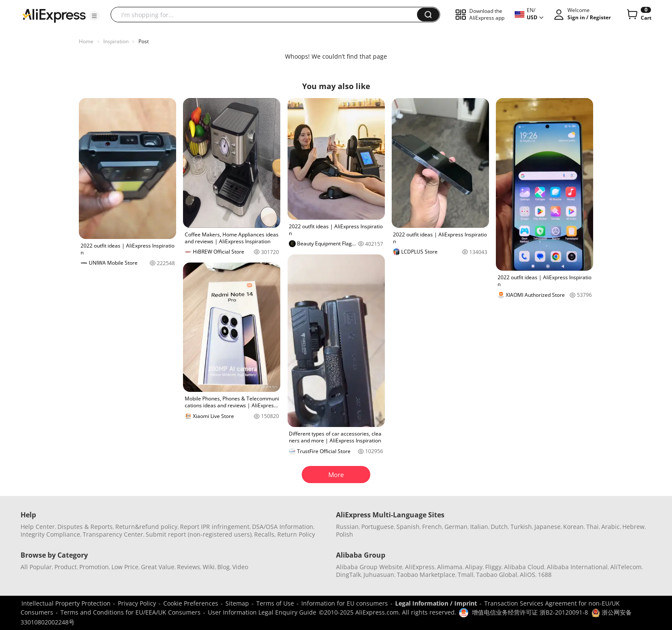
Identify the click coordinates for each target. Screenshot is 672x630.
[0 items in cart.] (638, 15)
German (456, 527)
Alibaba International (577, 567)
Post (144, 41)
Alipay (474, 567)
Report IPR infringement (215, 527)
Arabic (610, 527)
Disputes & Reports (85, 527)
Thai (592, 527)
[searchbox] (267, 15)
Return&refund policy (146, 527)
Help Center (38, 527)
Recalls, (265, 534)
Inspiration (116, 41)
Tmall (466, 575)
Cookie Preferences (191, 603)
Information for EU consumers (345, 603)
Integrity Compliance (50, 534)
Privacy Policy (137, 603)
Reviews (189, 567)
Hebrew (633, 527)
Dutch (499, 527)
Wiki (209, 567)
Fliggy (493, 567)
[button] (94, 16)
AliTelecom (626, 567)
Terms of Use (275, 603)
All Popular (36, 567)
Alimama (450, 567)
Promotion (94, 567)
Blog (223, 567)
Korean (573, 527)
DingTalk (348, 575)
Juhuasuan (379, 575)
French (432, 527)
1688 (545, 575)
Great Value (158, 567)
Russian (347, 527)
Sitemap (237, 603)
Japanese (547, 527)
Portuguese (378, 527)
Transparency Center (113, 534)
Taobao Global (497, 575)
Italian (479, 527)
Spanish (408, 527)
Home (86, 41)
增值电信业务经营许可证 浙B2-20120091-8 (530, 612)
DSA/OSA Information (283, 527)
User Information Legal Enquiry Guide (262, 612)
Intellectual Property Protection (66, 603)
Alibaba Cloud (524, 567)
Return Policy (296, 534)
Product (66, 567)
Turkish (521, 527)
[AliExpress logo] (54, 15)
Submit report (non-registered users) (199, 534)
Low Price (125, 567)
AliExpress (420, 567)
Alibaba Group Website (369, 567)
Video (240, 567)
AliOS (528, 575)
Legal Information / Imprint (436, 603)
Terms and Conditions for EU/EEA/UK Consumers (130, 612)
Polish (345, 534)
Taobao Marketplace (426, 575)
